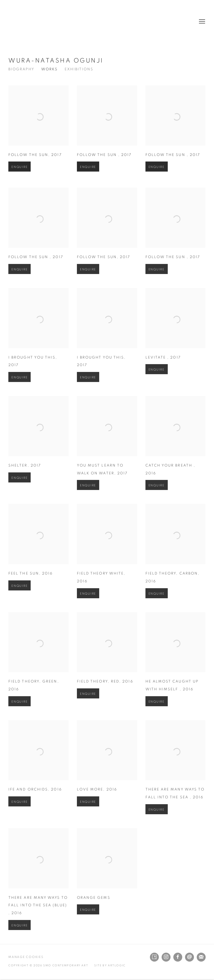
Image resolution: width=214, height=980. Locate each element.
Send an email (189, 957)
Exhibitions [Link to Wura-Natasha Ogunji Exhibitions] (79, 69)
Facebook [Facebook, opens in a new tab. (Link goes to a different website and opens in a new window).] (178, 957)
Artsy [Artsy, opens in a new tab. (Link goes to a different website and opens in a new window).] (154, 957)
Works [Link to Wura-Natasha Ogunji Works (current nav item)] (49, 69)
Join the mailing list (201, 957)
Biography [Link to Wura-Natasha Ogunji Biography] (21, 69)
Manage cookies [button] (26, 957)
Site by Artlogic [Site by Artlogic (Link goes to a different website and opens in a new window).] (110, 965)
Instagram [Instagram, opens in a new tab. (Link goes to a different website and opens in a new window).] (166, 957)
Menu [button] (201, 22)
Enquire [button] (20, 175)
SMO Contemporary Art (28, 22)
